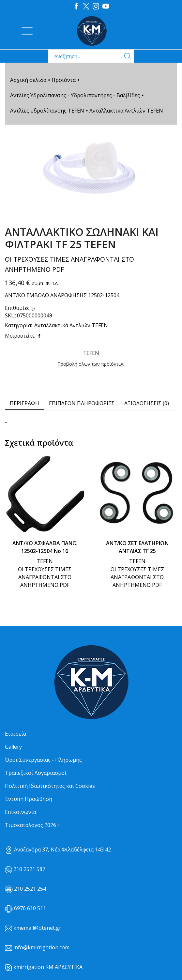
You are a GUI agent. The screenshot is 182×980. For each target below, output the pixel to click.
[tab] (24, 403)
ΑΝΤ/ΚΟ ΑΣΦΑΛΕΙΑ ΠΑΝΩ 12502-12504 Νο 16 (45, 547)
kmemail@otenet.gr (37, 927)
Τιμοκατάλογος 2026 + (33, 825)
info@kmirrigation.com (41, 947)
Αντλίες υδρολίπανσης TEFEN (47, 110)
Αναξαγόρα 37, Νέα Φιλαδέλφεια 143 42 (58, 849)
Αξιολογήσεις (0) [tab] (147, 403)
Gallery (13, 746)
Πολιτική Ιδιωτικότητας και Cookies (50, 786)
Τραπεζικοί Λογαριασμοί (36, 773)
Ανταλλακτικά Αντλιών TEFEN (126, 110)
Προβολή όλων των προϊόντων (91, 364)
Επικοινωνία (21, 812)
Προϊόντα (64, 80)
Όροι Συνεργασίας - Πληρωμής (43, 759)
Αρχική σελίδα (28, 80)
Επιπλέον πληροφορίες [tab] (82, 403)
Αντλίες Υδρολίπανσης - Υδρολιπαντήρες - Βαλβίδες (75, 95)
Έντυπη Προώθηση (29, 799)
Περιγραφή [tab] (24, 403)
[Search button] (128, 56)
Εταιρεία (15, 733)
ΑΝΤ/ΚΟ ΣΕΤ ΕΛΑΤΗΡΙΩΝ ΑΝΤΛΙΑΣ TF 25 (137, 547)
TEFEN (45, 561)
